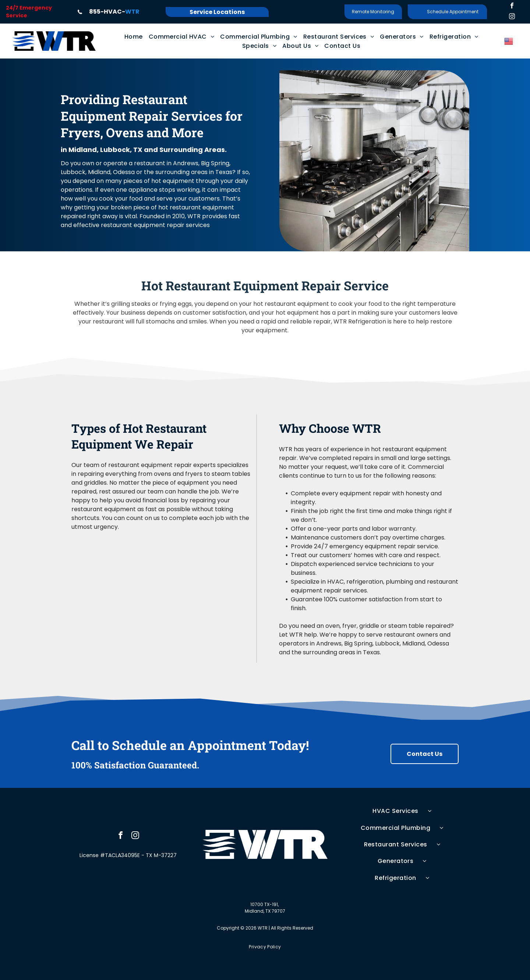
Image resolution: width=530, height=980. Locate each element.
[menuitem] (134, 37)
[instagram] (512, 17)
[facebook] (512, 6)
